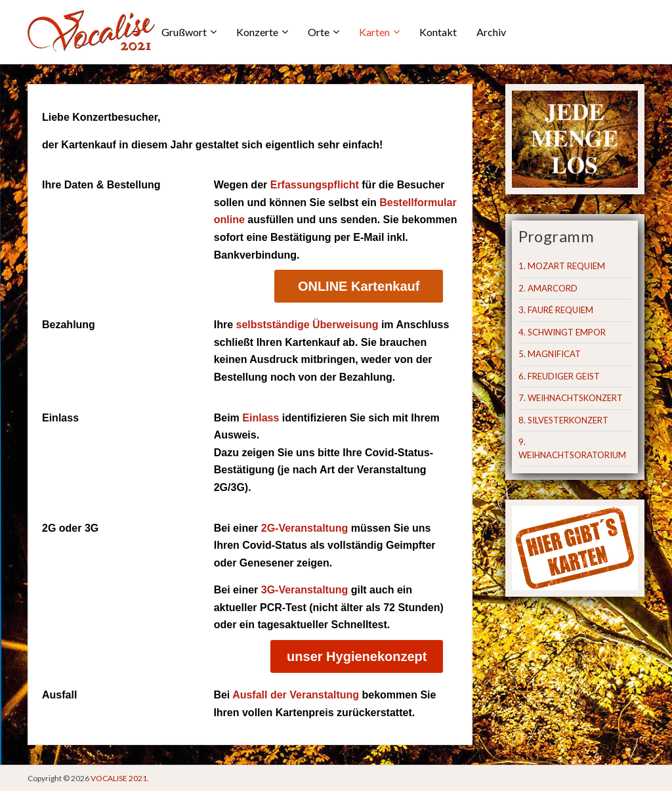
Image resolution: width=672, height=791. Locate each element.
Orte (319, 32)
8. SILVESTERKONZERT (563, 420)
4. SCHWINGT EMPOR (562, 332)
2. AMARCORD (548, 288)
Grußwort (184, 32)
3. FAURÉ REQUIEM (556, 310)
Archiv (491, 32)
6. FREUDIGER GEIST (559, 376)
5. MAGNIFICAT (550, 354)
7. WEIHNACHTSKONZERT (571, 398)
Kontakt (438, 32)
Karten (374, 32)
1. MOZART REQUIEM (562, 266)
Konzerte (257, 32)
